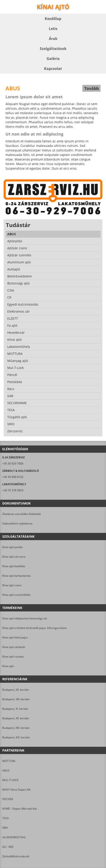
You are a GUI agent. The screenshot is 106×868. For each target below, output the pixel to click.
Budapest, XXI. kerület (16, 737)
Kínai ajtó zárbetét (14, 647)
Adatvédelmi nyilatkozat (17, 523)
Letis (53, 29)
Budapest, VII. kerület (16, 690)
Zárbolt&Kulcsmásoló (16, 856)
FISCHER (8, 799)
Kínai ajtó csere (12, 585)
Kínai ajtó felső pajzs (15, 637)
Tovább (91, 88)
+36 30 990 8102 (13, 477)
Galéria (53, 59)
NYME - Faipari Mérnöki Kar (20, 809)
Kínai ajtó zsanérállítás (16, 595)
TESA (6, 818)
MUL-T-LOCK (10, 780)
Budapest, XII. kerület (16, 718)
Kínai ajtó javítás (12, 547)
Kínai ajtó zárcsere (14, 557)
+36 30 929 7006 (13, 464)
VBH (5, 828)
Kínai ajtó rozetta (13, 657)
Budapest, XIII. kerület (16, 728)
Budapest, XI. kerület (15, 709)
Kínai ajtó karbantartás (17, 576)
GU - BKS (8, 847)
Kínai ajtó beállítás (14, 566)
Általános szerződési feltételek (22, 514)
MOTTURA (9, 761)
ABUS (6, 770)
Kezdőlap (53, 19)
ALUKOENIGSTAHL (14, 837)
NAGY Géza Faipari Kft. (17, 790)
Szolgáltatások (53, 49)
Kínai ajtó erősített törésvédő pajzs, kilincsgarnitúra (35, 628)
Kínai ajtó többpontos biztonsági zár (25, 618)
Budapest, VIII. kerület (16, 699)
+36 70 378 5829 (13, 490)
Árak (53, 39)
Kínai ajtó (8, 666)
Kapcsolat (53, 69)
